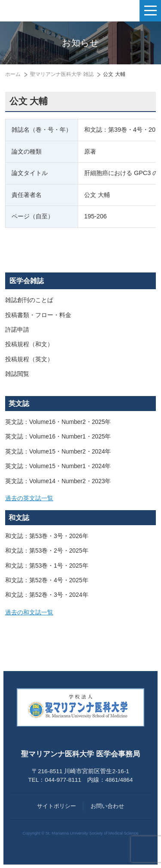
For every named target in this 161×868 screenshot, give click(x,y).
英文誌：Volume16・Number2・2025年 (58, 422)
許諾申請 (17, 330)
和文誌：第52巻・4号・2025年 (47, 580)
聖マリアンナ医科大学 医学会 (50, 11)
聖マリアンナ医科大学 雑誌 (62, 74)
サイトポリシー (56, 806)
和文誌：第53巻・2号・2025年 (47, 551)
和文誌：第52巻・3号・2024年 (47, 595)
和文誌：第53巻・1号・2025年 (47, 566)
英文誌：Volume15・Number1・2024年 (58, 466)
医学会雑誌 (27, 281)
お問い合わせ (107, 806)
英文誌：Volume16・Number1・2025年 (58, 437)
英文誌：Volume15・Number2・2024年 (58, 452)
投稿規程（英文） (29, 359)
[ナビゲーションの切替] (150, 11)
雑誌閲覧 (17, 374)
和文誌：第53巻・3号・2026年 (47, 536)
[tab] (80, 499)
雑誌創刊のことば (29, 300)
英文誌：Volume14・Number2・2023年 (58, 481)
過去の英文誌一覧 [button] (29, 498)
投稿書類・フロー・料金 (38, 315)
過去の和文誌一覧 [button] (29, 612)
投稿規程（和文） (29, 344)
